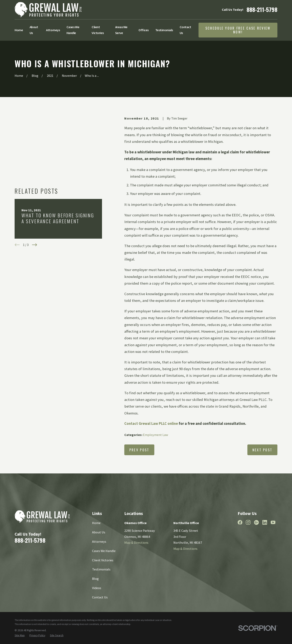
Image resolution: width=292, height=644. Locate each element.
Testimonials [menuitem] (164, 30)
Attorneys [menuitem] (53, 30)
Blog (95, 579)
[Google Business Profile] (256, 522)
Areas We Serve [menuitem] (121, 30)
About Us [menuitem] (34, 30)
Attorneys (99, 541)
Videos (97, 588)
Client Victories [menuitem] (98, 30)
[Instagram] (248, 522)
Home (96, 523)
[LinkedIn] (265, 522)
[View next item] (35, 193)
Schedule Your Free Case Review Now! (238, 30)
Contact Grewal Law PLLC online (151, 423)
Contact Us (100, 597)
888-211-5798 (262, 10)
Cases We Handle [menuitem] (73, 30)
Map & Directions (136, 543)
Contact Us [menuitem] (185, 30)
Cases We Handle (104, 551)
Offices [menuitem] (144, 30)
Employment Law (156, 435)
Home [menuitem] (19, 30)
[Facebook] (240, 522)
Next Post (262, 450)
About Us (99, 532)
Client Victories (103, 560)
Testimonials (101, 569)
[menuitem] (20, 636)
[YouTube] (273, 522)
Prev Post (139, 450)
